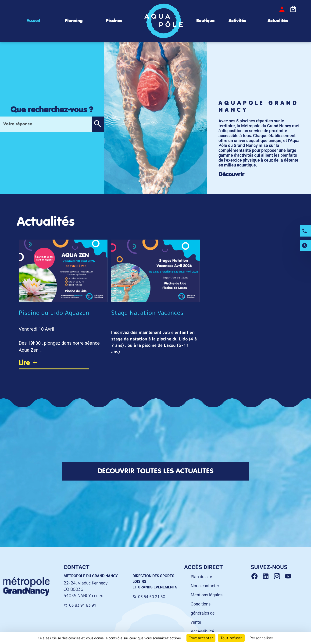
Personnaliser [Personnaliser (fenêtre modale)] (261, 638)
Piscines (114, 21)
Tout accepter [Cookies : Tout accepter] (201, 638)
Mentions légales (207, 596)
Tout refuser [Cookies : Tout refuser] (231, 638)
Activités (237, 21)
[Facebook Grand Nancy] (256, 578)
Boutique (205, 21)
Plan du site (201, 578)
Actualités (278, 21)
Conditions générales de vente (203, 614)
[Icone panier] (293, 9)
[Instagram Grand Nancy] (279, 578)
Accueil (33, 21)
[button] (98, 124)
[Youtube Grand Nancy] (289, 578)
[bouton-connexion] (282, 9)
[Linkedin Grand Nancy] (268, 578)
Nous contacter (205, 587)
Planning (74, 21)
